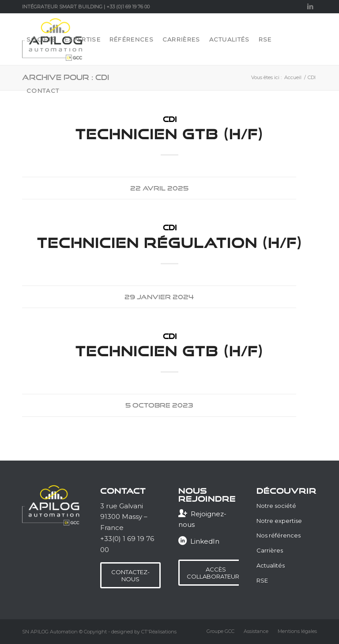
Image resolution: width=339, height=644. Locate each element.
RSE (262, 580)
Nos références (279, 535)
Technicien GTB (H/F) (169, 134)
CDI (170, 119)
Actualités (271, 565)
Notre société (276, 506)
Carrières (270, 550)
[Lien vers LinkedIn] (310, 7)
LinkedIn (205, 541)
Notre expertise (279, 521)
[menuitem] (41, 39)
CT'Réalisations (159, 632)
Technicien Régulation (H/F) (170, 243)
